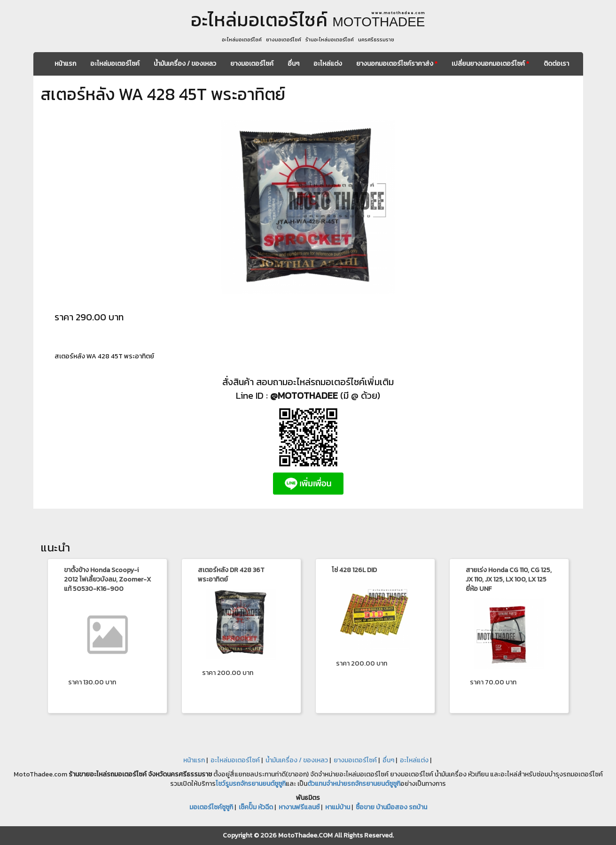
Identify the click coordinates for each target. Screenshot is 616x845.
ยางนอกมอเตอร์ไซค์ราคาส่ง (397, 64)
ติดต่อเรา (556, 64)
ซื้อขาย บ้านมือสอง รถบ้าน (391, 807)
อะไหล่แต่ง (328, 64)
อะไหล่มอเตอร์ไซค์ (115, 64)
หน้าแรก (65, 64)
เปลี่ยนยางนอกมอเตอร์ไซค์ (490, 64)
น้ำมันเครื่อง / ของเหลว (185, 64)
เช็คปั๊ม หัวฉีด (256, 807)
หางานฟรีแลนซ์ (299, 807)
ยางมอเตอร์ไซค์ (252, 64)
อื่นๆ (293, 64)
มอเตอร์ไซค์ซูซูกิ (211, 807)
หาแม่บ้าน (338, 807)
